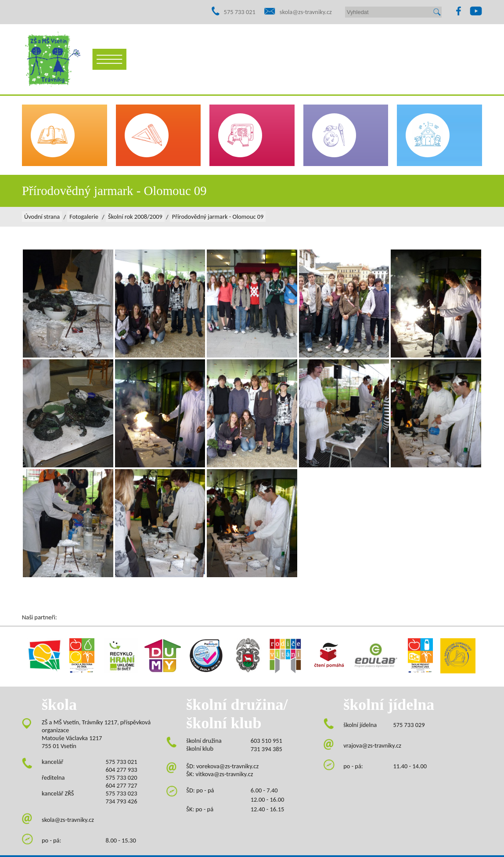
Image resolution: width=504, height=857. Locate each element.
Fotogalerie (84, 217)
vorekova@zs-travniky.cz (227, 766)
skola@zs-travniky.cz (306, 12)
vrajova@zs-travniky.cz (372, 745)
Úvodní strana (42, 217)
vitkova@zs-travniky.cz (225, 774)
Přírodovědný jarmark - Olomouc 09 (218, 217)
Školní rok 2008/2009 (135, 217)
